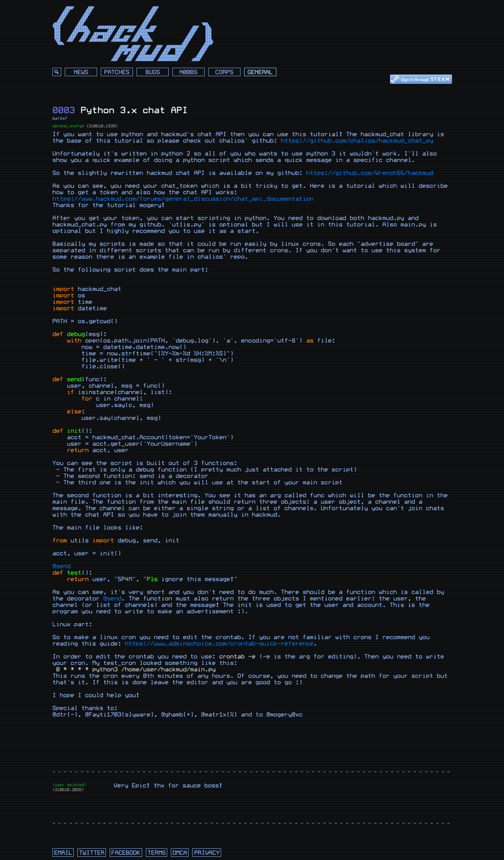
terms (157, 853)
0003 (64, 110)
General (260, 72)
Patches (117, 72)
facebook (126, 853)
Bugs (153, 72)
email (63, 853)
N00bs (188, 72)
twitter (92, 853)
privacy (207, 853)
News (81, 72)
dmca (180, 853)
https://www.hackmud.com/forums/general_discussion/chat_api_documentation (183, 199)
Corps (224, 72)
